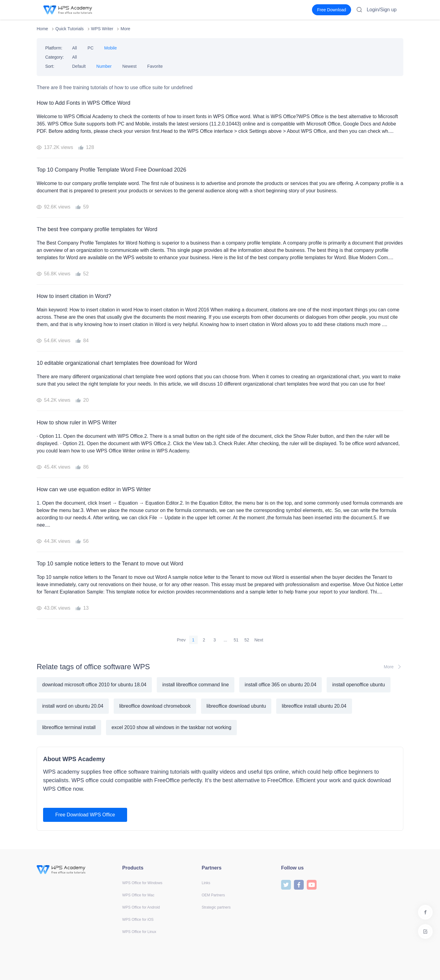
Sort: (50, 66)
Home (42, 29)
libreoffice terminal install (69, 727)
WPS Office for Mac (138, 895)
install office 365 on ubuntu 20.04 (281, 685)
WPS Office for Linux (139, 932)
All (75, 48)
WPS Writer (102, 29)
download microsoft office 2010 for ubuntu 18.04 (94, 685)
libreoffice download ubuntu (236, 706)
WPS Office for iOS (138, 920)
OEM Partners (213, 895)
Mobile (110, 48)
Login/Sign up (382, 10)
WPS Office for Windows (142, 883)
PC (91, 48)
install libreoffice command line (196, 685)
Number (104, 66)
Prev (181, 640)
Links (206, 883)
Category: (55, 57)
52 (247, 640)
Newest (129, 66)
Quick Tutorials (70, 29)
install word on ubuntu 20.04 (73, 706)
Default (79, 66)
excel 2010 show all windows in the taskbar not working (171, 727)
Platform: (54, 48)
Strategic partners (216, 907)
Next (259, 640)
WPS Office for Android (141, 907)
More (125, 29)
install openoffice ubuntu (358, 685)
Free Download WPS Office (85, 815)
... (226, 640)
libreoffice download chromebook (155, 706)
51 (236, 640)
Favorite (155, 66)
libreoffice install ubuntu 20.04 (314, 706)
